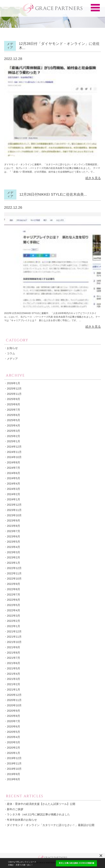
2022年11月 (14, 573)
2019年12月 (14, 758)
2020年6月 (13, 726)
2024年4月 (13, 484)
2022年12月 (14, 568)
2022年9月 (13, 584)
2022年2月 (13, 621)
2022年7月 (13, 595)
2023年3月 (13, 552)
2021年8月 (13, 653)
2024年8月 (13, 462)
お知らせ (12, 348)
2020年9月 (13, 711)
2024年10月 (14, 457)
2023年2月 (13, 557)
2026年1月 (13, 383)
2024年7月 (13, 468)
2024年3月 (13, 489)
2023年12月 (14, 505)
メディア (12, 359)
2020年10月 (14, 705)
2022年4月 (13, 610)
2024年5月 (13, 478)
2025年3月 (13, 431)
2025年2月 (13, 436)
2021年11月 (14, 637)
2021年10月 (14, 642)
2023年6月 (13, 536)
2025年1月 (13, 441)
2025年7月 (13, 410)
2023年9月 (13, 521)
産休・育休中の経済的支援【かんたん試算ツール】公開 (41, 804)
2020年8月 (13, 716)
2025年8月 (13, 404)
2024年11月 (14, 452)
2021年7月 (13, 658)
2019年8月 (13, 779)
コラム (11, 353)
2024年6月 (13, 473)
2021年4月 (13, 674)
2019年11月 (14, 763)
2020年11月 (14, 700)
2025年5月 (13, 420)
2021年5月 (13, 668)
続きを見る (93, 178)
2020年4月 (13, 737)
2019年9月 (13, 774)
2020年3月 (13, 742)
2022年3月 (13, 616)
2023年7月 (13, 531)
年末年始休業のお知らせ (22, 820)
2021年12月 (14, 631)
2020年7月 (13, 721)
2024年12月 (14, 447)
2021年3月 (13, 679)
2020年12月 (14, 695)
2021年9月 (13, 647)
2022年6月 (13, 600)
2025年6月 (13, 415)
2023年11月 (14, 510)
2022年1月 (13, 626)
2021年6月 (13, 663)
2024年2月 (13, 494)
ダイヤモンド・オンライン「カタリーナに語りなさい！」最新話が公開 (51, 825)
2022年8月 (13, 589)
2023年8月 (13, 526)
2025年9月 (13, 399)
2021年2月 (13, 684)
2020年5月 (13, 732)
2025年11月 (14, 394)
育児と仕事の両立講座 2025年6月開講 (76, 863)
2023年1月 (13, 563)
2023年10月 (14, 515)
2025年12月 (14, 389)
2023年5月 (13, 542)
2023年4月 (13, 547)
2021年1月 (13, 690)
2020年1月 (13, 753)
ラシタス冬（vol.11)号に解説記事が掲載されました (38, 814)
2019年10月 (14, 769)
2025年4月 (13, 425)
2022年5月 (13, 605)
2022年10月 (14, 579)
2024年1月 (13, 499)
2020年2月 (13, 748)
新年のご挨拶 (15, 809)
